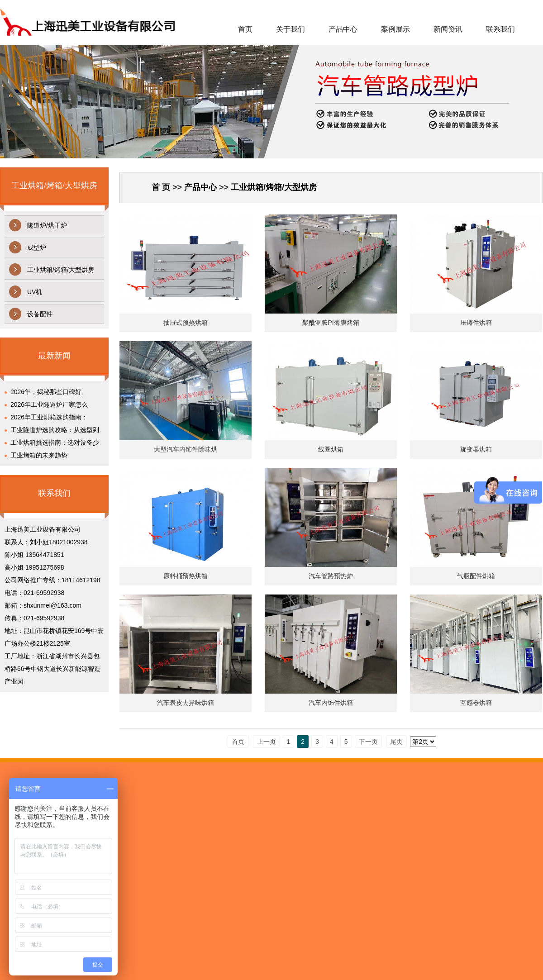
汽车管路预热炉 (331, 576)
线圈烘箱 (331, 449)
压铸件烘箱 (476, 323)
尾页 (396, 742)
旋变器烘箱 (476, 449)
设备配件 (40, 314)
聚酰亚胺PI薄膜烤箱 (331, 323)
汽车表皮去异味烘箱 (186, 703)
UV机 (35, 292)
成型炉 (37, 247)
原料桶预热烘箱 (186, 576)
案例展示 (395, 29)
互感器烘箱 (476, 703)
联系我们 (500, 29)
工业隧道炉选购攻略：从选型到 (55, 430)
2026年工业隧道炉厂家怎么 (49, 404)
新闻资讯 (448, 29)
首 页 (161, 187)
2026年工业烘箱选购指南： (49, 417)
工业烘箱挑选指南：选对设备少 (55, 442)
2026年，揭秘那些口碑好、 (49, 392)
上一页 (267, 742)
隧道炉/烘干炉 (47, 225)
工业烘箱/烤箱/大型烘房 (61, 270)
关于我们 (291, 29)
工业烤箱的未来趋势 (39, 455)
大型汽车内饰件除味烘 (186, 449)
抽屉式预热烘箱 (186, 323)
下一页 (368, 742)
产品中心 (343, 29)
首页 (245, 29)
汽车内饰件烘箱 (331, 703)
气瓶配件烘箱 (476, 576)
